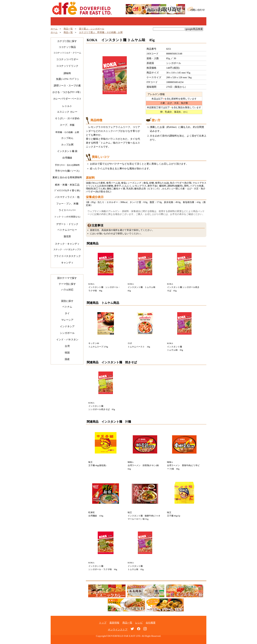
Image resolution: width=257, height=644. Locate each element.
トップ (66, 21)
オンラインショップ (191, 21)
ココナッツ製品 (67, 47)
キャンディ (67, 263)
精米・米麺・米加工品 (67, 185)
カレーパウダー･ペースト (67, 99)
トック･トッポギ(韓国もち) (67, 217)
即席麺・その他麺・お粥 (67, 132)
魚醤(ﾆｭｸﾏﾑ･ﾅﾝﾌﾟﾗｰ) (67, 79)
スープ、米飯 (67, 125)
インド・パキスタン (67, 340)
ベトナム (67, 307)
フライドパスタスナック (67, 256)
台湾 (67, 346)
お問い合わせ (196, 9)
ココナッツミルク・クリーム (67, 53)
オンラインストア (118, 630)
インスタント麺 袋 (67, 151)
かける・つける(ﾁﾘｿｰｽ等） (67, 92)
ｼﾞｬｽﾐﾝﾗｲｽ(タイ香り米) (67, 191)
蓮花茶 (67, 236)
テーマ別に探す (67, 284)
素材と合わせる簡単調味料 (67, 177)
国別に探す (67, 301)
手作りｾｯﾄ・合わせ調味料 (67, 165)
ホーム (54, 29)
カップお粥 (67, 145)
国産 (67, 359)
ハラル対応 (67, 290)
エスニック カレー (67, 112)
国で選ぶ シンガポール (92, 29)
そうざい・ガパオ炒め (67, 118)
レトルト (67, 106)
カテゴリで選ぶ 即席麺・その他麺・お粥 (101, 32)
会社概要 (151, 623)
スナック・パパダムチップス (67, 250)
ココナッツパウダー (67, 59)
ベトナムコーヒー (67, 230)
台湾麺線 (67, 158)
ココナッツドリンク (67, 66)
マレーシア (67, 320)
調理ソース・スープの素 (67, 86)
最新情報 (97, 21)
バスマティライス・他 (67, 197)
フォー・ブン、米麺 (67, 204)
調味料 (67, 73)
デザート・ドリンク (67, 224)
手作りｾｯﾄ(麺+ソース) (67, 171)
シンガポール (67, 333)
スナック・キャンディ (67, 244)
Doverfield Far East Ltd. (82, 8)
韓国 (67, 353)
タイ (67, 313)
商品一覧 (128, 21)
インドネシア (67, 326)
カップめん (67, 138)
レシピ (160, 21)
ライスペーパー (67, 210)
